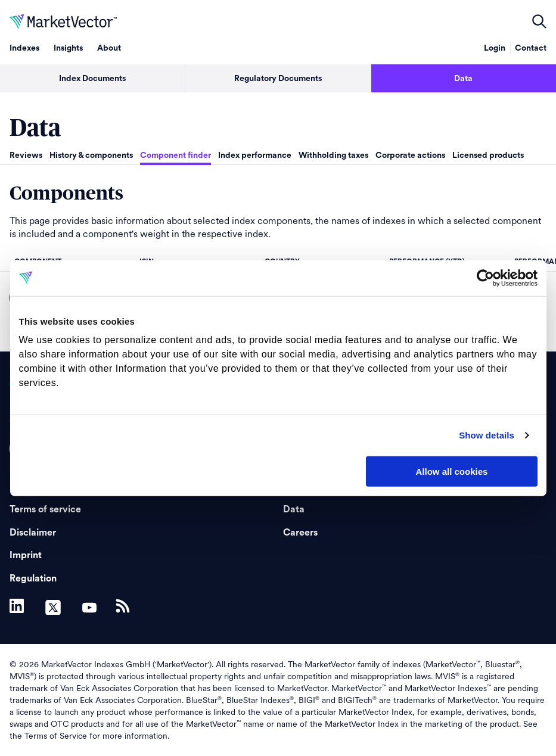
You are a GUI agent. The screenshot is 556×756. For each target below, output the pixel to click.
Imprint (26, 555)
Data (463, 79)
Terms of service (45, 509)
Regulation (33, 578)
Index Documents (92, 79)
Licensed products (488, 155)
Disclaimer (33, 533)
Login (495, 48)
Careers (300, 533)
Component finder (176, 155)
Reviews (26, 155)
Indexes (24, 48)
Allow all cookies (452, 471)
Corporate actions (410, 155)
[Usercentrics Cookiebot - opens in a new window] (485, 278)
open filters (539, 21)
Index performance (255, 155)
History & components (91, 155)
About (109, 48)
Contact (531, 48)
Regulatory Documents (278, 79)
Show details (487, 435)
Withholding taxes (333, 155)
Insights (68, 48)
